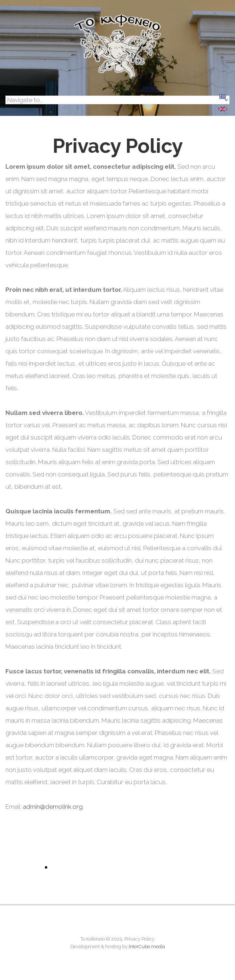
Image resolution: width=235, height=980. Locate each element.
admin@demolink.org (53, 807)
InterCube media (147, 947)
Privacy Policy (139, 939)
